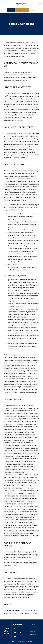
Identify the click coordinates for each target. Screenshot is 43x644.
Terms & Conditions (33, 628)
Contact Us (33, 635)
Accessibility (33, 631)
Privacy (33, 625)
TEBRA (30, 641)
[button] (40, 3)
